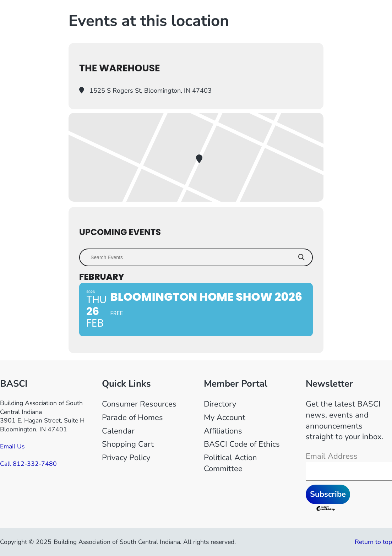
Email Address (332, 456)
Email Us (12, 446)
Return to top (373, 542)
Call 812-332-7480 (28, 464)
